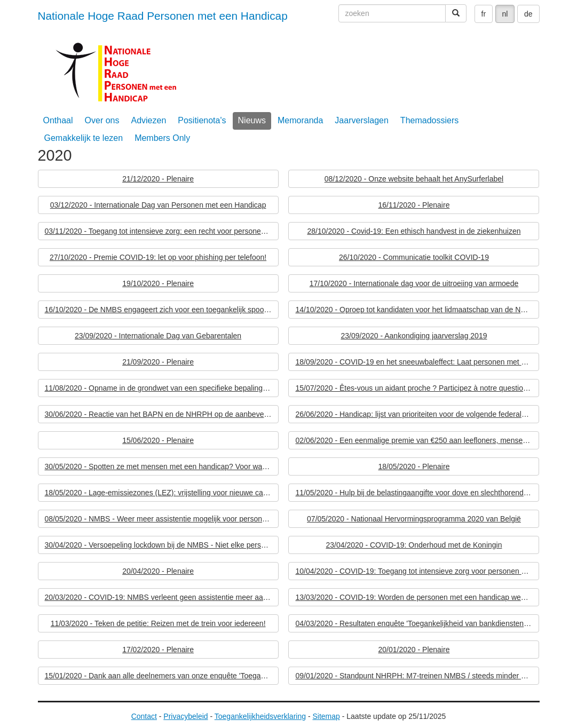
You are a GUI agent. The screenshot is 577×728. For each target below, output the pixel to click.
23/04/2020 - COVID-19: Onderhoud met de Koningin (414, 545)
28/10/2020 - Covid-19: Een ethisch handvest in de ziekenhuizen (414, 231)
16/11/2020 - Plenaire (414, 205)
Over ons (102, 120)
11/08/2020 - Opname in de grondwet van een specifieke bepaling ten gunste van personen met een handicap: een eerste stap (162, 388)
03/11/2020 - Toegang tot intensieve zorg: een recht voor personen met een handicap (162, 231)
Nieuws (252, 120)
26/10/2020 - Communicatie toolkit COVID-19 (414, 257)
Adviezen (148, 120)
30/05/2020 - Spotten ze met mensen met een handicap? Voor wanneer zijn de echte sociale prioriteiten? (162, 466)
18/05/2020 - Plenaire (414, 466)
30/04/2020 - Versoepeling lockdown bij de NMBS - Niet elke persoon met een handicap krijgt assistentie (162, 545)
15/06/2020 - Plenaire (158, 440)
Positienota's (202, 120)
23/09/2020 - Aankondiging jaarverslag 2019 (414, 336)
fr (484, 14)
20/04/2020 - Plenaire (158, 571)
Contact (144, 716)
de (528, 14)
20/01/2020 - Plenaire (414, 650)
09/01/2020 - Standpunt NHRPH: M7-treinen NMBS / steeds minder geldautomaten (417, 676)
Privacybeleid (185, 716)
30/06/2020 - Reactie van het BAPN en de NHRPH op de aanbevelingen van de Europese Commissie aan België (162, 414)
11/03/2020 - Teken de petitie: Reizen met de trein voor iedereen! (158, 623)
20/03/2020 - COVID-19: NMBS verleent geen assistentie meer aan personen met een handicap (162, 597)
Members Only (162, 138)
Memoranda (300, 120)
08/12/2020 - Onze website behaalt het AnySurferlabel (414, 179)
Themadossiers (429, 120)
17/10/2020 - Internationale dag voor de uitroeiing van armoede (414, 283)
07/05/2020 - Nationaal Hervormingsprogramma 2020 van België (414, 519)
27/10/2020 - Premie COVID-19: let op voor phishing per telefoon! (158, 257)
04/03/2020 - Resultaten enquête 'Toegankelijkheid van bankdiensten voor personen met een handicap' (417, 623)
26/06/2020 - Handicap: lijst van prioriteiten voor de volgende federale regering (417, 414)
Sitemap (326, 716)
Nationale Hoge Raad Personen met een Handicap (163, 16)
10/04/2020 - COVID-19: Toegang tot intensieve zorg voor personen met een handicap (417, 571)
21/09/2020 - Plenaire (158, 362)
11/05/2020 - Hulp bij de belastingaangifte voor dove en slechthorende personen (417, 493)
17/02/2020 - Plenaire (158, 650)
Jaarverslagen (362, 120)
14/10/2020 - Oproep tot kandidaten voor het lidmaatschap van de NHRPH (417, 310)
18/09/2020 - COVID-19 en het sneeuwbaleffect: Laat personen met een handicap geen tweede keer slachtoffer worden (417, 362)
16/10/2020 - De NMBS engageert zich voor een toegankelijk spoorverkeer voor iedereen (162, 310)
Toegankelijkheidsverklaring (260, 716)
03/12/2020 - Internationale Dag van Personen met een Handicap (158, 205)
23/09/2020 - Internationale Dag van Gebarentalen (158, 336)
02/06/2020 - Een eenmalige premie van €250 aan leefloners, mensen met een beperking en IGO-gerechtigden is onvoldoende (417, 440)
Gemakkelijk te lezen (84, 138)
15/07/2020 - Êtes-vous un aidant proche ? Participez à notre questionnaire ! (417, 388)
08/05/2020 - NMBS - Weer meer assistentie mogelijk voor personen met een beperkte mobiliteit (162, 519)
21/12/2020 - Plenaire (158, 179)
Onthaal (58, 120)
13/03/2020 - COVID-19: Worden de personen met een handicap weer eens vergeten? (417, 597)
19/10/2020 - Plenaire (158, 283)
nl (505, 14)
